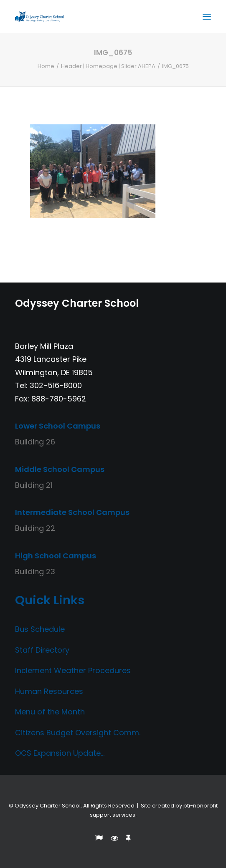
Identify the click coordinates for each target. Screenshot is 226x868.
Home (46, 66)
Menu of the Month (50, 712)
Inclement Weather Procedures (73, 670)
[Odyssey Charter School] (39, 16)
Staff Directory (42, 650)
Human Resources (49, 691)
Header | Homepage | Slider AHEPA (108, 66)
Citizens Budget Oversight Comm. (78, 733)
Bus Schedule (40, 629)
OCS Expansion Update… (60, 753)
